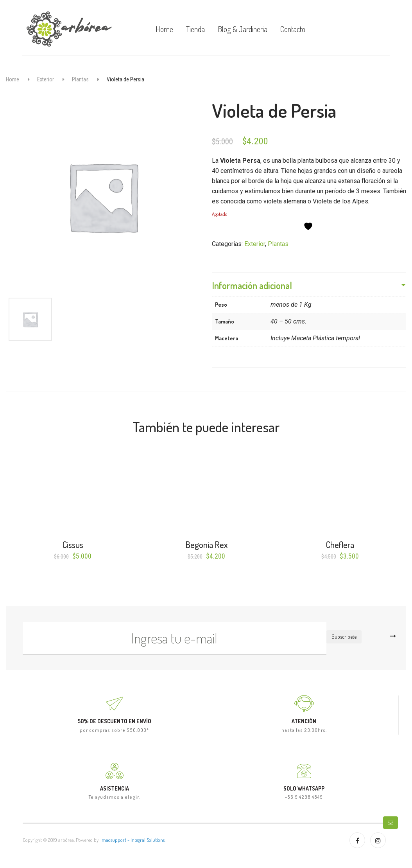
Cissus (73, 545)
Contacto (293, 29)
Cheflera (340, 545)
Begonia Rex (206, 545)
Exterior (46, 79)
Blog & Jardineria (243, 29)
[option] (103, 197)
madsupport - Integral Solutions (133, 840)
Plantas (80, 79)
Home (164, 29)
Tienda (195, 29)
